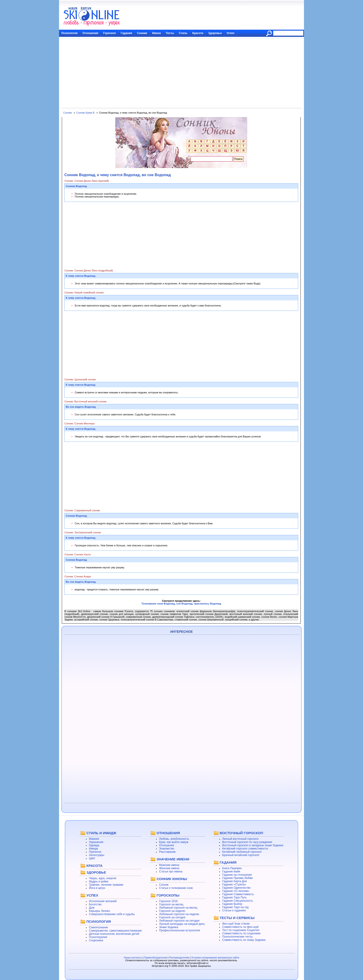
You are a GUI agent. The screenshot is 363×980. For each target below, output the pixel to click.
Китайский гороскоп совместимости (245, 849)
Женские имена (169, 868)
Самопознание (98, 927)
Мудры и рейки (99, 881)
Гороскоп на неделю (172, 911)
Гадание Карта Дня (235, 881)
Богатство (95, 904)
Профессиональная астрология (179, 930)
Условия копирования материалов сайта (215, 958)
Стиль (183, 33)
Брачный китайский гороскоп (241, 855)
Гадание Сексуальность (238, 901)
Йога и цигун (97, 888)
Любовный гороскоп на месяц (178, 908)
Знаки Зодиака (169, 927)
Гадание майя (231, 872)
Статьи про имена (171, 872)
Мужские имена (169, 865)
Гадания (127, 33)
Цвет (92, 858)
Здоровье (215, 33)
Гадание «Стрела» (234, 885)
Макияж (94, 839)
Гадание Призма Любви (238, 878)
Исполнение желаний (103, 901)
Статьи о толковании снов (176, 888)
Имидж (93, 849)
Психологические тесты (238, 937)
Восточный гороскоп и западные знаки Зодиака (253, 845)
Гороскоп (109, 33)
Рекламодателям (179, 958)
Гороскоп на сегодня (172, 917)
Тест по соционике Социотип (241, 930)
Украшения (96, 842)
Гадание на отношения (237, 875)
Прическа (95, 852)
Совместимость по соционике (241, 933)
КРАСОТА (94, 866)
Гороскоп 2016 (168, 901)
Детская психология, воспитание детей (114, 934)
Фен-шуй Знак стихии (236, 924)
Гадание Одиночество (236, 888)
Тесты (170, 33)
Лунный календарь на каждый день (182, 924)
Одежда (94, 845)
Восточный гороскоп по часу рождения (247, 842)
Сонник (142, 33)
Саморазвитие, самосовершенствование (115, 931)
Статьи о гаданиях (234, 910)
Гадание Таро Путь (235, 897)
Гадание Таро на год (235, 907)
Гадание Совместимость (238, 894)
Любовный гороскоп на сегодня (179, 921)
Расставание (167, 852)
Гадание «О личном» (236, 891)
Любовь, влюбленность (174, 839)
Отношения (90, 33)
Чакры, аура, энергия (103, 878)
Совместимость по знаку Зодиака (244, 940)
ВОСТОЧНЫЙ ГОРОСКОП (241, 833)
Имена (156, 33)
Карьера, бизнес (100, 911)
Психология (69, 33)
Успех (231, 33)
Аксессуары (97, 855)
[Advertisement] (181, 73)
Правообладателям (155, 958)
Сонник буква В (85, 113)
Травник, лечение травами (106, 885)
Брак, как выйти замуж (174, 842)
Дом (92, 908)
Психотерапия (98, 937)
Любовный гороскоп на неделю (179, 914)
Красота (198, 33)
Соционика (96, 940)
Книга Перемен (232, 868)
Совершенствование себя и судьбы (112, 914)
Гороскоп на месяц (171, 904)
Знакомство (167, 849)
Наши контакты (133, 958)
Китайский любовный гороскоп (242, 852)
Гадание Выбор (232, 904)
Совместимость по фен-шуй (240, 927)
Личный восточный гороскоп (240, 839)
